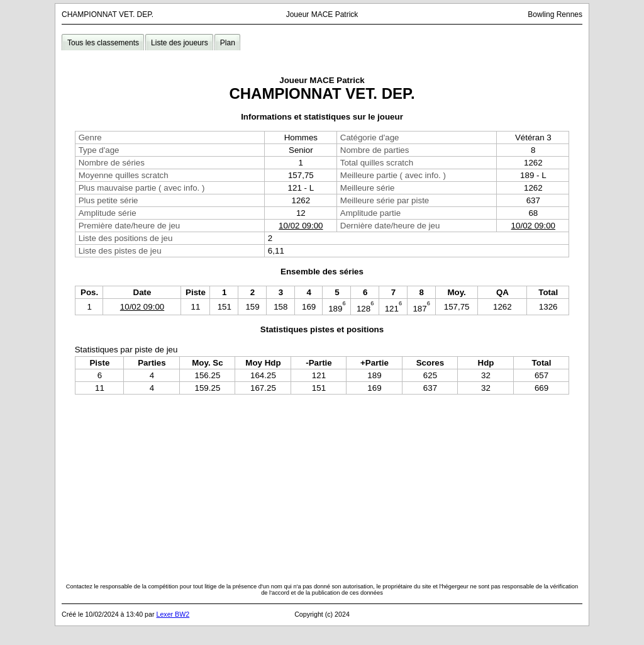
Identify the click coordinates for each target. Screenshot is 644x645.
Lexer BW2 (173, 614)
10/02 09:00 (301, 226)
